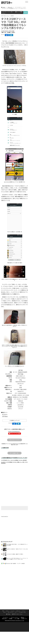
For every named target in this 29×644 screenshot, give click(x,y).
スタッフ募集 (17, 621)
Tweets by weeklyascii (4, 519)
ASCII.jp (8, 616)
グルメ (4, 615)
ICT (16, 615)
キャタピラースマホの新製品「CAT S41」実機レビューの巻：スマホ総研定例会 (14, 465)
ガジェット (9, 7)
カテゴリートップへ (15, 442)
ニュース (13, 613)
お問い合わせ (4, 621)
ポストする (3, 34)
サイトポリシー (6, 620)
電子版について (24, 621)
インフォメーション (22, 615)
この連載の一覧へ (14, 455)
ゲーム (24, 613)
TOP (3, 613)
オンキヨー (5, 416)
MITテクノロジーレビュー (17, 616)
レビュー (7, 613)
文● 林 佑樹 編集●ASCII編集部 (8, 32)
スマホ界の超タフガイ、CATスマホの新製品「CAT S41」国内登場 (14, 462)
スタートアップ (10, 615)
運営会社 (23, 620)
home (3, 7)
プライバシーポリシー (15, 620)
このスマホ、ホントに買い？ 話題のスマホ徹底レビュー (12, 12)
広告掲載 (11, 621)
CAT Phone (5, 418)
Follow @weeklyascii (14, 434)
